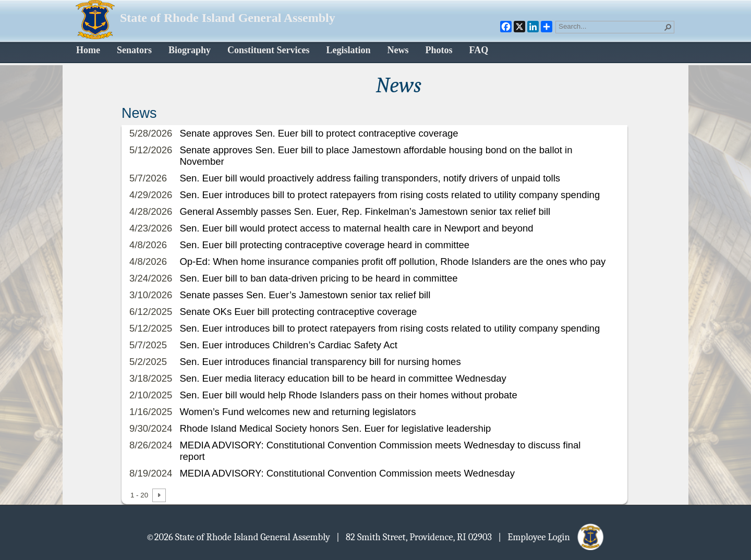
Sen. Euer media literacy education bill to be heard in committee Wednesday (343, 378)
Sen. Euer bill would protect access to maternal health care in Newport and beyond (356, 228)
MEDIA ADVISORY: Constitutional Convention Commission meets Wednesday (347, 473)
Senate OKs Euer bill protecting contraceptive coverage (298, 312)
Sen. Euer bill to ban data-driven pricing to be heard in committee (318, 278)
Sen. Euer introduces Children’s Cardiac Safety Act (288, 345)
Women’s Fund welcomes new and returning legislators (298, 412)
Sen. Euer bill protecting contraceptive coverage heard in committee (324, 245)
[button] (668, 27)
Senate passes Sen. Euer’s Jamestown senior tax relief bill (305, 295)
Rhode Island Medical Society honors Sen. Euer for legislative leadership (335, 428)
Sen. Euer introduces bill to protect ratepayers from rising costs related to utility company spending (390, 195)
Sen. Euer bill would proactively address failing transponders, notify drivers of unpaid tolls (370, 178)
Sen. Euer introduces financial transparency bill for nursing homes (320, 362)
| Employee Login (552, 537)
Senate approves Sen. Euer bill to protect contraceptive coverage (319, 133)
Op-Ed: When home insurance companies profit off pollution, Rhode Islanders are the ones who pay (392, 261)
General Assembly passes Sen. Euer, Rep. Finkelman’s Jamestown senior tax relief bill (365, 211)
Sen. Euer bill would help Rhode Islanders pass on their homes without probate (348, 395)
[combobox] (611, 26)
